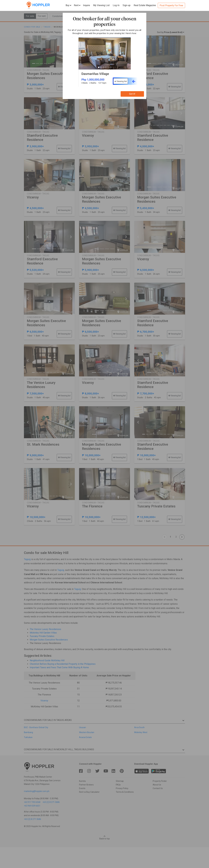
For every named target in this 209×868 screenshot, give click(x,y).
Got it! (132, 94)
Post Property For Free (171, 5)
